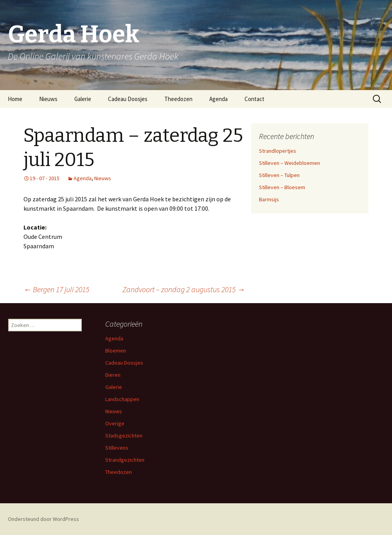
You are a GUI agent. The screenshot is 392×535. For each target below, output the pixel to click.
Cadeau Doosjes (128, 99)
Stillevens (117, 448)
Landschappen (122, 399)
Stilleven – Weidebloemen (290, 163)
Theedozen (178, 99)
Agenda (218, 99)
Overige (115, 423)
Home (15, 99)
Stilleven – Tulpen (279, 175)
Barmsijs (269, 199)
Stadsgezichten (124, 436)
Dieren (113, 375)
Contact (254, 99)
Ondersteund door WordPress (43, 519)
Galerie (83, 99)
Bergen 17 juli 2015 (56, 289)
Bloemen (116, 351)
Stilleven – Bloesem (282, 187)
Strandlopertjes (278, 151)
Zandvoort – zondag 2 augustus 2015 (184, 289)
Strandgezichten (125, 460)
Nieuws (48, 99)
